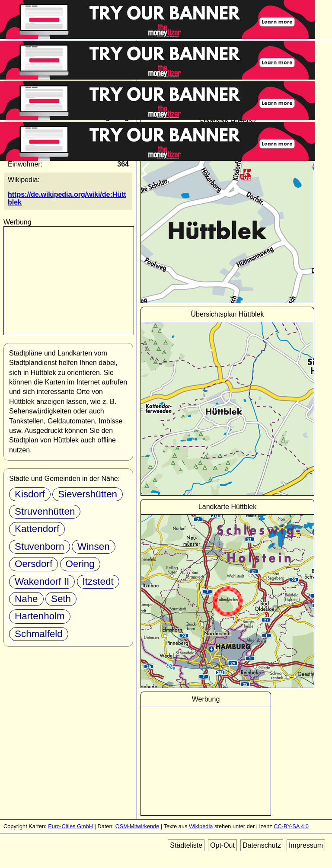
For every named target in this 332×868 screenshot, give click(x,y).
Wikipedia (201, 826)
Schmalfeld (39, 634)
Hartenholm (40, 616)
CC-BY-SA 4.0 (291, 826)
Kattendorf (37, 529)
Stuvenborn (40, 546)
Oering (80, 564)
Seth (61, 599)
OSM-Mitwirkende (137, 826)
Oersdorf (34, 564)
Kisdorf (30, 494)
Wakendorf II (42, 581)
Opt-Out (222, 845)
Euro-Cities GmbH (70, 826)
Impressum (306, 845)
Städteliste (186, 845)
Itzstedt (98, 581)
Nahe (26, 599)
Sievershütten (88, 494)
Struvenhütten (45, 511)
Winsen (94, 546)
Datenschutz (262, 845)
